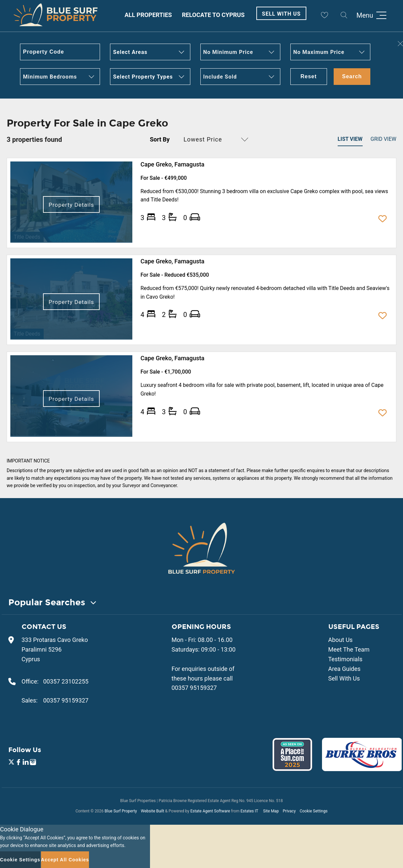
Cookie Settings (314, 811)
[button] (150, 52)
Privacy (289, 811)
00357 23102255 (66, 681)
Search (352, 76)
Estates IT (249, 811)
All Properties (148, 15)
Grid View (383, 139)
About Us (340, 640)
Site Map (271, 811)
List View (350, 139)
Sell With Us (281, 14)
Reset (309, 76)
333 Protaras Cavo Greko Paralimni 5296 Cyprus (55, 649)
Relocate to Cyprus (213, 15)
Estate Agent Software (210, 811)
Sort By (160, 139)
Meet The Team (349, 649)
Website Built (153, 811)
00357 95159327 (66, 700)
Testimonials (345, 659)
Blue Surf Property (121, 811)
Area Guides (344, 669)
